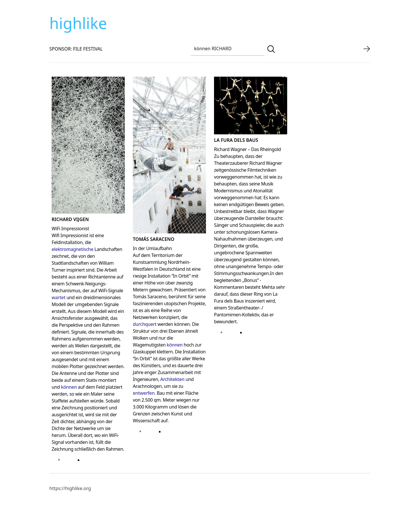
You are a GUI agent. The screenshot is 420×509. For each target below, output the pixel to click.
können (69, 387)
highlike (78, 23)
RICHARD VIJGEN (70, 219)
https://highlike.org (70, 488)
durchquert (145, 324)
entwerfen (144, 393)
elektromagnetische (73, 249)
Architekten (172, 379)
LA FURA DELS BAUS (236, 140)
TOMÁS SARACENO (154, 239)
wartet (59, 297)
